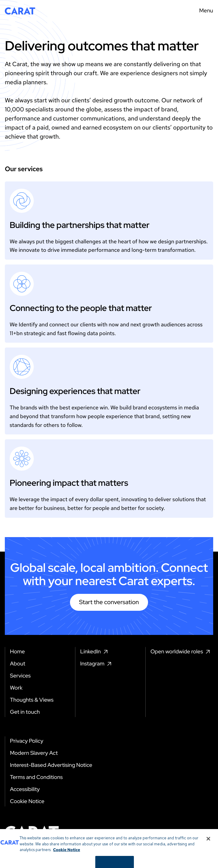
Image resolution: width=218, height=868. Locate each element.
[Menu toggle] (204, 11)
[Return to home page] (20, 11)
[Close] (208, 842)
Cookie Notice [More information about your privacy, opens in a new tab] (67, 853)
